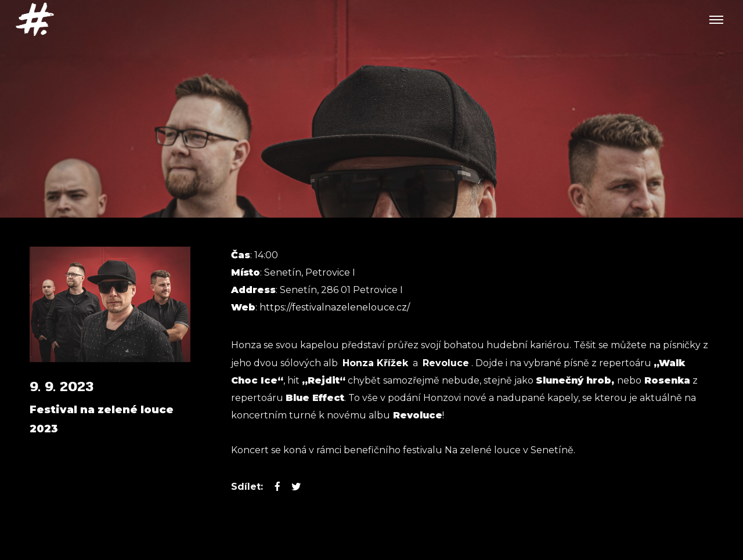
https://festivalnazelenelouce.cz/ (335, 307)
